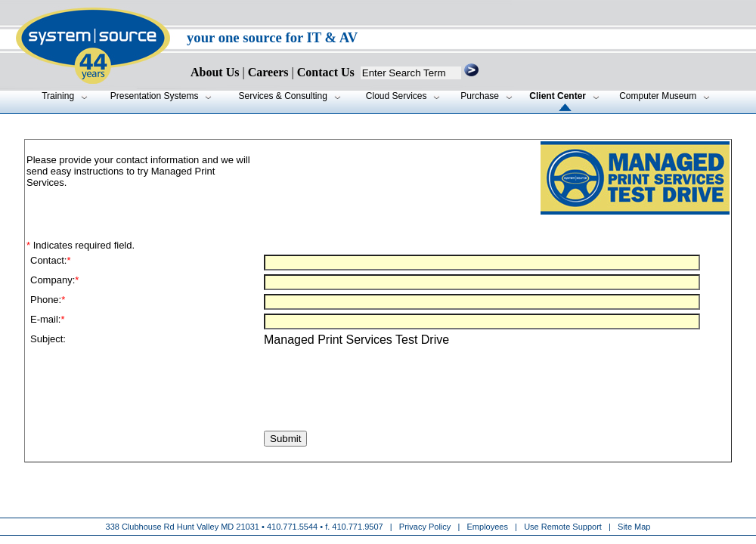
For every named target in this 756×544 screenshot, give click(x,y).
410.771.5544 (292, 527)
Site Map (634, 527)
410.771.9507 (357, 527)
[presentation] (145, 397)
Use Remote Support (563, 527)
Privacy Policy (426, 527)
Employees (488, 527)
